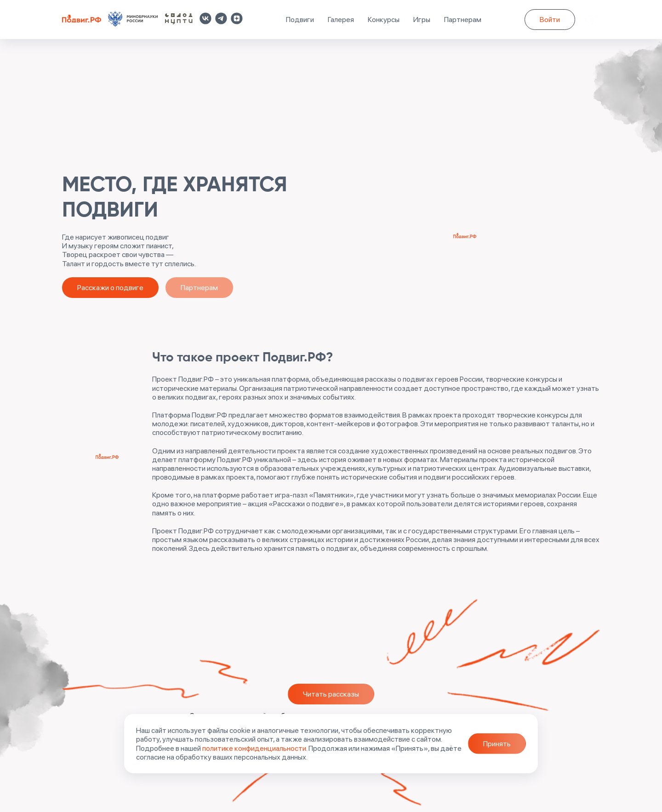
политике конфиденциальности (254, 748)
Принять (497, 744)
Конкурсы (384, 20)
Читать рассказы (331, 694)
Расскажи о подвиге (110, 288)
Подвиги (300, 20)
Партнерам (463, 20)
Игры (422, 20)
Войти (550, 20)
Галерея (341, 20)
